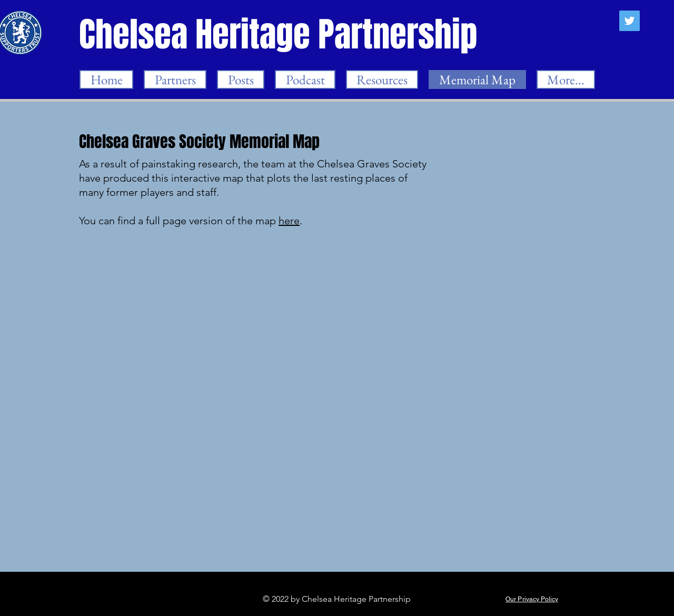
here (289, 221)
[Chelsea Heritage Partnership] (279, 34)
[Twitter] (630, 21)
